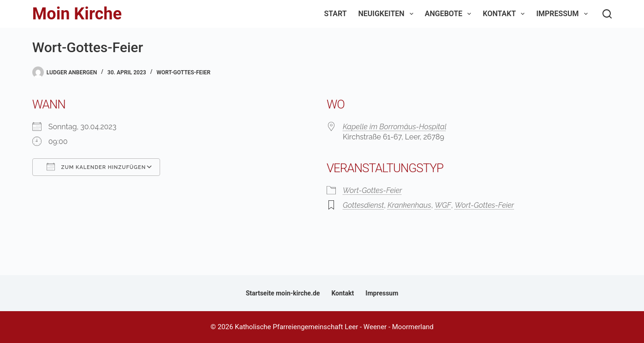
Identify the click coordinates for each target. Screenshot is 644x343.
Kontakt (505, 14)
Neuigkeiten (388, 14)
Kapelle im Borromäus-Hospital (395, 127)
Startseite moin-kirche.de (283, 293)
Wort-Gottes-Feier (183, 72)
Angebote (450, 14)
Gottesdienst (363, 205)
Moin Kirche (77, 14)
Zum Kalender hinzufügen (96, 167)
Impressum (563, 14)
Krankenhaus (409, 205)
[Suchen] (607, 14)
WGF (443, 205)
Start (336, 14)
